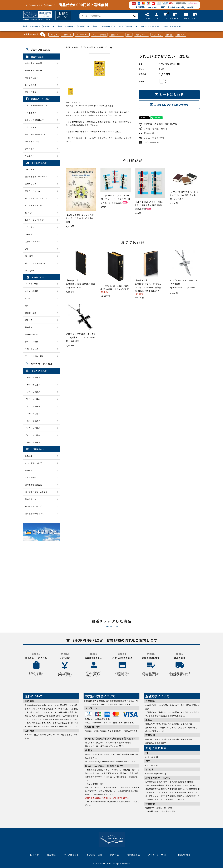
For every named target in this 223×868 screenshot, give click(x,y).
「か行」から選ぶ (33, 385)
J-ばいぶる (67, 35)
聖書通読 (29, 327)
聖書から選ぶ (31, 92)
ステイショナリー (33, 242)
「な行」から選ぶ (33, 406)
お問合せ (29, 470)
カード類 (29, 234)
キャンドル (30, 169)
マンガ (28, 298)
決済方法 (115, 855)
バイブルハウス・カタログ (36, 492)
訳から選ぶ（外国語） (34, 70)
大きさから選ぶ (32, 78)
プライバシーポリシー (159, 855)
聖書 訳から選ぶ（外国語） (72, 26)
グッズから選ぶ (127, 26)
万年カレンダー (32, 184)
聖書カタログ (31, 499)
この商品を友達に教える (153, 128)
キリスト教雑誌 (99, 35)
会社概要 (29, 456)
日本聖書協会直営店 (33, 485)
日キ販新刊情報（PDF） (35, 514)
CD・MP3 (29, 256)
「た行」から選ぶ (33, 399)
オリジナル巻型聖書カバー (36, 105)
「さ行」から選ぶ (33, 392)
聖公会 (169, 35)
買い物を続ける (149, 133)
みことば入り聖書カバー (35, 120)
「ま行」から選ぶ (33, 421)
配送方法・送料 (95, 855)
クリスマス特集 (32, 342)
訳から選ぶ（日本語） (34, 63)
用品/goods (30, 270)
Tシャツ (28, 213)
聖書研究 (29, 320)
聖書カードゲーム (33, 191)
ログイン (34, 855)
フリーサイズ (31, 127)
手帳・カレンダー (33, 349)
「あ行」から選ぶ (33, 377)
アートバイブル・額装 (34, 356)
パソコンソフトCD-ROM (35, 263)
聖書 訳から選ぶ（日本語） (37, 26)
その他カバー (31, 156)
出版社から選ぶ (170, 26)
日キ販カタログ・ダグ (34, 506)
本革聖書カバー (32, 113)
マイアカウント (71, 855)
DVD (27, 249)
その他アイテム (149, 26)
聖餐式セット (117, 35)
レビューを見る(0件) (151, 138)
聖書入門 (181, 35)
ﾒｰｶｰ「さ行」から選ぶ (85, 47)
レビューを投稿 (149, 142)
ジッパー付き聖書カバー (35, 134)
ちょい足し (157, 35)
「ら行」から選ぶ (33, 435)
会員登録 (51, 855)
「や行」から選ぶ (33, 428)
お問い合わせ (184, 855)
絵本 (129, 35)
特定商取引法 (133, 855)
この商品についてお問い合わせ (169, 105)
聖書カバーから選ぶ (103, 26)
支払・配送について (33, 463)
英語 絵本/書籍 (31, 334)
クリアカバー (31, 149)
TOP (68, 47)
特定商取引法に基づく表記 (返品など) (160, 124)
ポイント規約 (31, 477)
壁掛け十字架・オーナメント (37, 177)
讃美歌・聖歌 (31, 313)
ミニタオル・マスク (33, 205)
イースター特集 (31, 284)
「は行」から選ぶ (33, 414)
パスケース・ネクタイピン (36, 198)
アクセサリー (82, 35)
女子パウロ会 (105, 47)
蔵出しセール (142, 35)
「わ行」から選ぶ (33, 442)
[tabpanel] (99, 68)
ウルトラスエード (33, 142)
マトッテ (54, 35)
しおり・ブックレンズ (34, 220)
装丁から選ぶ (31, 85)
